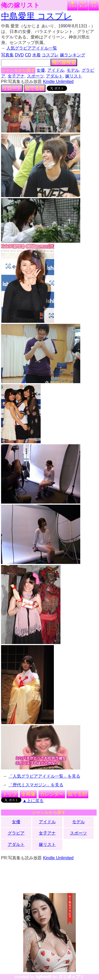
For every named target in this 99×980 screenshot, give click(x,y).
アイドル (56, 70)
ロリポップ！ (71, 977)
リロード (12, 88)
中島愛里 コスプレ (37, 16)
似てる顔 (35, 88)
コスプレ (50, 55)
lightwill (44, 977)
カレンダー (52, 794)
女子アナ (16, 76)
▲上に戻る (33, 801)
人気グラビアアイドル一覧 (32, 48)
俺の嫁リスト (20, 5)
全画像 (28, 794)
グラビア (16, 833)
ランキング (83, 4)
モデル (73, 70)
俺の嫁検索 (64, 62)
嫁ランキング (73, 55)
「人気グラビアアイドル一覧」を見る (44, 776)
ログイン (94, 4)
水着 (36, 55)
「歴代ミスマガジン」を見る (36, 785)
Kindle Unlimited (58, 82)
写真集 (7, 55)
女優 (41, 70)
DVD (19, 55)
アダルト (54, 76)
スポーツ (35, 76)
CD (28, 55)
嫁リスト (73, 4)
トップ (10, 794)
